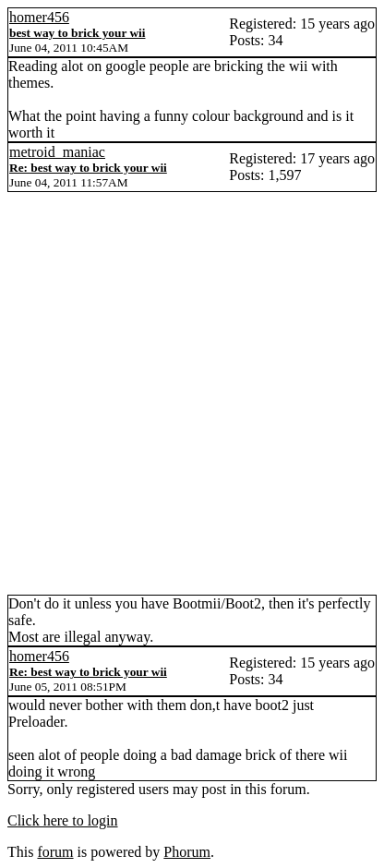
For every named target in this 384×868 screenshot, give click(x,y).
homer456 (39, 17)
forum (55, 852)
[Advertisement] (192, 393)
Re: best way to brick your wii (88, 168)
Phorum (187, 852)
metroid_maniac (57, 152)
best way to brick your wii (77, 33)
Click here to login (63, 820)
